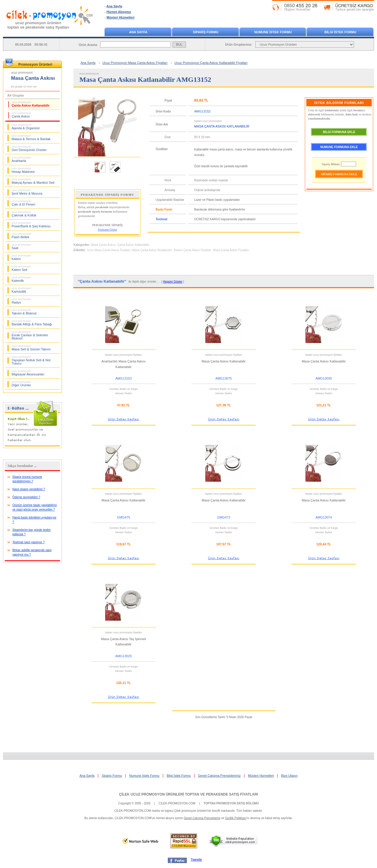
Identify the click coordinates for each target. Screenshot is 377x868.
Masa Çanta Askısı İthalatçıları (152, 250)
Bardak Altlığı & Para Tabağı (32, 323)
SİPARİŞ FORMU (206, 32)
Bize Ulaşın (289, 776)
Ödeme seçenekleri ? (26, 497)
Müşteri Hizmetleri (121, 17)
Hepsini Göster (173, 282)
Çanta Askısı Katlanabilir (31, 104)
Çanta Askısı (22, 115)
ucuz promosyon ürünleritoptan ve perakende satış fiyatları (38, 25)
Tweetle (196, 859)
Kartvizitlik (22, 290)
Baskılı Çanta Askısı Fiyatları (192, 250)
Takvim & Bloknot (24, 312)
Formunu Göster (108, 230)
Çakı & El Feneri (24, 203)
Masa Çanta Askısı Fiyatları (231, 250)
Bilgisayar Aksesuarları (28, 373)
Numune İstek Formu (144, 776)
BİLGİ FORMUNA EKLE (339, 132)
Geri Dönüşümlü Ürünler (29, 148)
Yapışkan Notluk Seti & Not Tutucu (31, 360)
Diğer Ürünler (22, 384)
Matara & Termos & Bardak (31, 138)
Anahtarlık (22, 159)
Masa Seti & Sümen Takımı (31, 348)
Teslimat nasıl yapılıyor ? (29, 542)
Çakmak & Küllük (24, 214)
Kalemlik (22, 279)
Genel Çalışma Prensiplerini (202, 818)
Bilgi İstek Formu (179, 776)
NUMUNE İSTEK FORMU (273, 32)
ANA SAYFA (138, 32)
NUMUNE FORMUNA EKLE (339, 147)
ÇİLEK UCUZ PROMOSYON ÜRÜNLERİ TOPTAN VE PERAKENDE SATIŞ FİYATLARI (188, 794)
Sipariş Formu (112, 776)
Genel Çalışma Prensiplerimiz (219, 776)
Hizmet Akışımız (119, 12)
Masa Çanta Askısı (103, 245)
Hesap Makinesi (23, 170)
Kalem (22, 257)
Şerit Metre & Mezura (27, 192)
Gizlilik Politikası (236, 818)
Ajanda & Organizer (26, 127)
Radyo (22, 301)
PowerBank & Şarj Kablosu (31, 225)
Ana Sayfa (114, 6)
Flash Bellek (22, 236)
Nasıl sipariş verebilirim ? (29, 489)
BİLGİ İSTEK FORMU (340, 32)
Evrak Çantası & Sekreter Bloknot (30, 335)
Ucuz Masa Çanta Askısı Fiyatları (109, 250)
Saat (22, 246)
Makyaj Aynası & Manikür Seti (33, 181)
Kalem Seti (22, 268)
